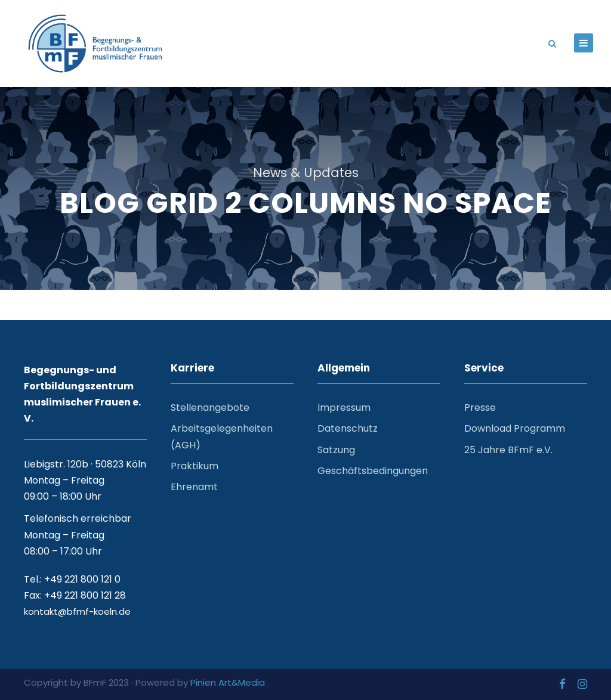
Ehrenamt (194, 487)
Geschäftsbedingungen (373, 471)
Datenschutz (348, 428)
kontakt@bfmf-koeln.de (77, 611)
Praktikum (195, 466)
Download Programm (515, 428)
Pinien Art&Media (228, 682)
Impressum (344, 408)
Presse (480, 408)
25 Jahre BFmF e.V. (508, 450)
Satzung (336, 450)
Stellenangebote (210, 408)
